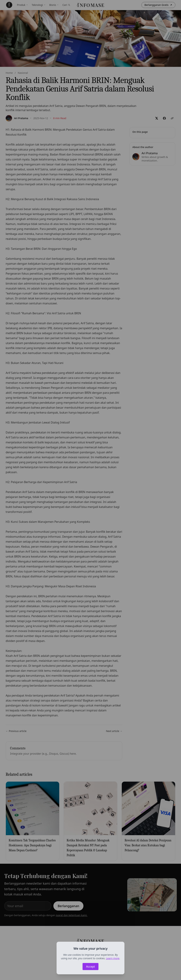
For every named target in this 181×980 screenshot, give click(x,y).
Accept (90, 967)
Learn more (113, 958)
